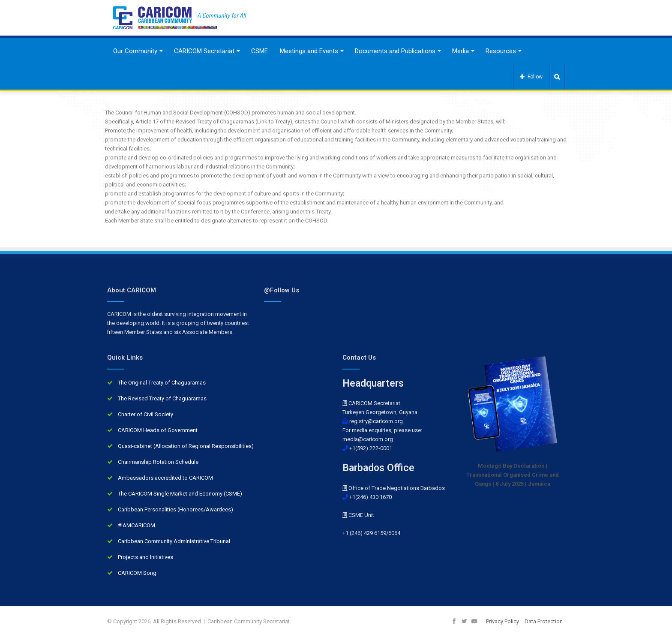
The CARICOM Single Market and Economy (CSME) (180, 494)
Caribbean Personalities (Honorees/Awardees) (175, 509)
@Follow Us (282, 290)
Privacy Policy (502, 621)
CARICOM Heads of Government (158, 430)
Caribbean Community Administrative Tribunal (174, 541)
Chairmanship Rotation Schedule (158, 462)
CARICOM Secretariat (204, 51)
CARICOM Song (137, 573)
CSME (259, 51)
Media (460, 51)
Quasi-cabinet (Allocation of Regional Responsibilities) (186, 446)
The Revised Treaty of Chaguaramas (162, 398)
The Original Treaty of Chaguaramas (162, 383)
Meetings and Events (309, 51)
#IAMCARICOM (136, 525)
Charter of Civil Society (145, 414)
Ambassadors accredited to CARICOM (165, 478)
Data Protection (544, 621)
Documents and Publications (395, 51)
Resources (501, 51)
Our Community (135, 51)
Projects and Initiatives (145, 557)
